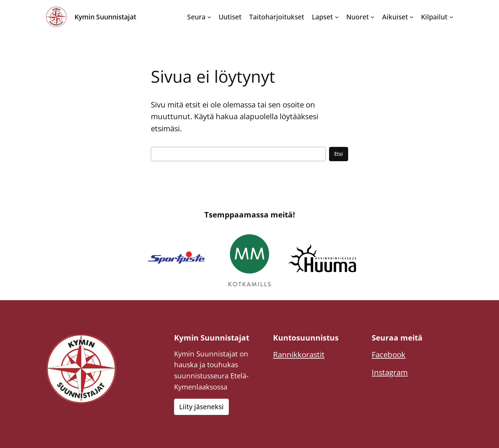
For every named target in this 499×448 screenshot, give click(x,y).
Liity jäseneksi (201, 407)
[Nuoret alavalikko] (372, 17)
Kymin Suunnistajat (105, 17)
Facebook (389, 354)
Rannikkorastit (299, 354)
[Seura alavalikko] (209, 17)
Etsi (339, 154)
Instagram (390, 372)
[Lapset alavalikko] (337, 17)
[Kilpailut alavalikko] (451, 17)
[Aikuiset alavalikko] (411, 17)
